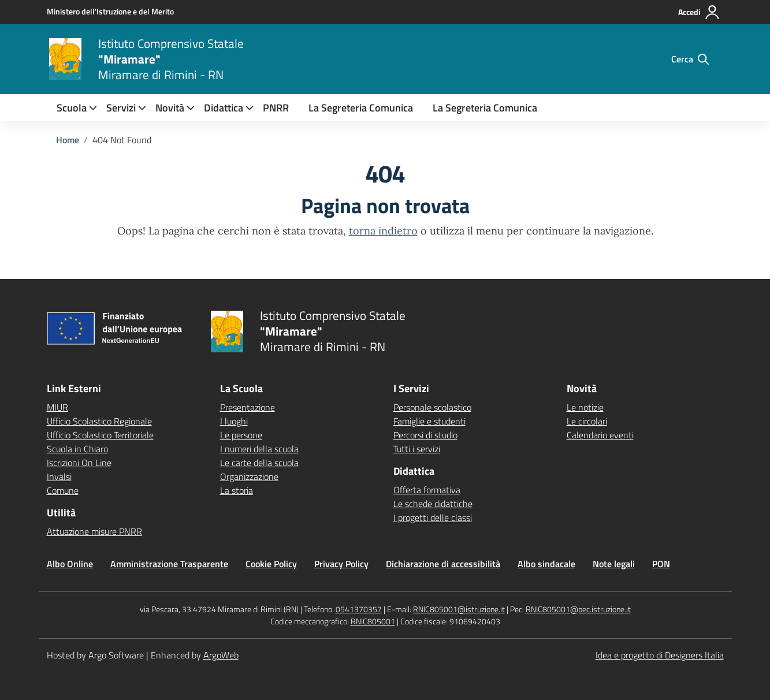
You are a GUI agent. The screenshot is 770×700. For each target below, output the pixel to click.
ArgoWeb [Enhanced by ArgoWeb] (221, 655)
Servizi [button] (121, 108)
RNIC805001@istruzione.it (459, 609)
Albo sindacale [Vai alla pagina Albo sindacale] (546, 564)
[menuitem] (72, 108)
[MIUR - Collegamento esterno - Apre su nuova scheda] (110, 12)
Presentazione (248, 407)
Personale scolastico (432, 407)
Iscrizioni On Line (79, 463)
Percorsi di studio (425, 435)
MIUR (57, 407)
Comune (63, 490)
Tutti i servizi (417, 449)
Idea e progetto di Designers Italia (660, 655)
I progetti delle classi (433, 517)
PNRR (276, 108)
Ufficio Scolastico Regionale (99, 421)
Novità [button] (170, 108)
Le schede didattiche (433, 504)
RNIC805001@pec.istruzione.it (578, 609)
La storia (237, 490)
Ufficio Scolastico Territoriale (100, 435)
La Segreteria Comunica (361, 108)
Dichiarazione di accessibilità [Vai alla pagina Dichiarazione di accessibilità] (443, 564)
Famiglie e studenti (429, 421)
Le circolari (587, 421)
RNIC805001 (373, 621)
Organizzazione (249, 476)
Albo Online (70, 564)
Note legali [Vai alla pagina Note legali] (614, 564)
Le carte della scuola (259, 463)
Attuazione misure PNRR (94, 531)
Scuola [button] (72, 108)
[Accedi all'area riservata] (699, 12)
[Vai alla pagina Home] (68, 140)
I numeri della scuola (259, 449)
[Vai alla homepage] (65, 59)
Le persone (241, 435)
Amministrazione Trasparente (169, 564)
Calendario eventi (600, 435)
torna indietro (383, 231)
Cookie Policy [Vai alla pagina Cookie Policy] (271, 564)
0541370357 (359, 609)
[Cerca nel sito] (690, 59)
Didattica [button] (224, 108)
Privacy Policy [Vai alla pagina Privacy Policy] (341, 564)
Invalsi (59, 476)
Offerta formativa (427, 490)
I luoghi (234, 421)
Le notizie (585, 407)
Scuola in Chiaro (77, 449)
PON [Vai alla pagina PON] (661, 564)
